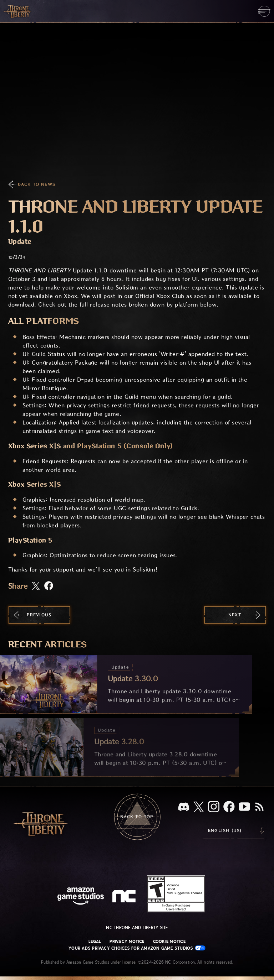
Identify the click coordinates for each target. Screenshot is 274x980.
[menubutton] (264, 11)
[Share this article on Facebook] (49, 586)
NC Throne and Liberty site (137, 928)
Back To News (37, 184)
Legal (95, 942)
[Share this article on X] (36, 587)
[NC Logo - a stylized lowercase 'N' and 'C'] (125, 897)
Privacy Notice (127, 942)
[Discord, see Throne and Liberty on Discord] (184, 807)
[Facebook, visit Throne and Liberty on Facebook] (229, 807)
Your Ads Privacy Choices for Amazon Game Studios (137, 948)
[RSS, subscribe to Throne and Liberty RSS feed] (259, 807)
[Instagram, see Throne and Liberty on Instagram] (214, 807)
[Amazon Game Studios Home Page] (81, 897)
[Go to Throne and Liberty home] (18, 11)
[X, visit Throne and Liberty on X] (199, 807)
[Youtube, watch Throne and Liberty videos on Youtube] (244, 807)
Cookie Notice (169, 942)
